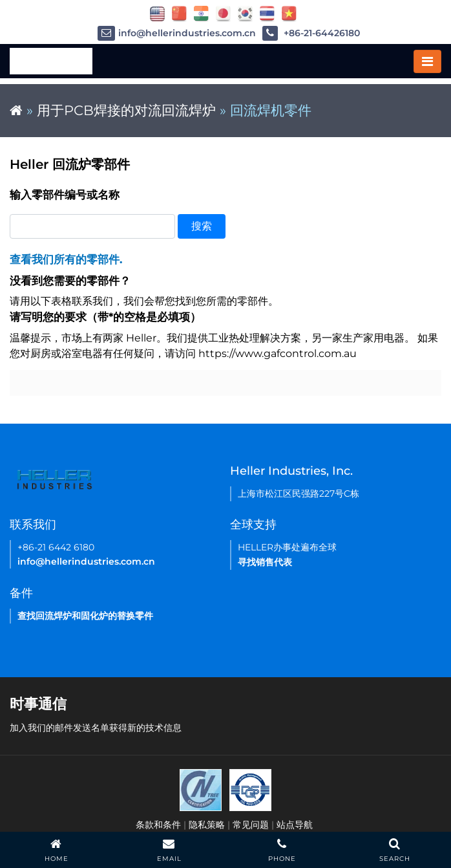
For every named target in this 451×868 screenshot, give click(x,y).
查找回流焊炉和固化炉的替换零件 (85, 616)
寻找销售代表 (265, 562)
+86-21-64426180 (311, 33)
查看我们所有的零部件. (66, 259)
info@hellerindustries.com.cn (177, 33)
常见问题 (251, 825)
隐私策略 (207, 825)
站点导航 (295, 825)
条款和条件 (158, 825)
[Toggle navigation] (427, 61)
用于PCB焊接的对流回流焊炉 (126, 110)
